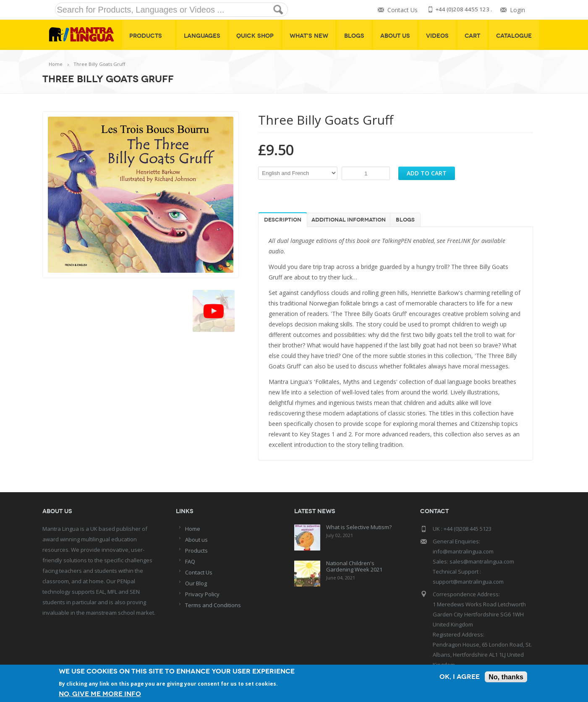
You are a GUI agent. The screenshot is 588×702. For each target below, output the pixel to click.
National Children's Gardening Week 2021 (354, 566)
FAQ (190, 561)
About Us (395, 36)
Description (283, 220)
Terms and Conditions (213, 605)
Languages (202, 36)
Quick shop (255, 36)
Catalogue (514, 36)
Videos (437, 36)
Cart (472, 36)
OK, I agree (457, 677)
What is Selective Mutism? (359, 527)
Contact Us (400, 10)
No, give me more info (102, 694)
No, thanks (505, 677)
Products (149, 36)
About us (196, 540)
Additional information (349, 220)
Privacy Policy (202, 594)
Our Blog (196, 583)
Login (517, 10)
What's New (309, 36)
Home (56, 64)
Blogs (354, 36)
